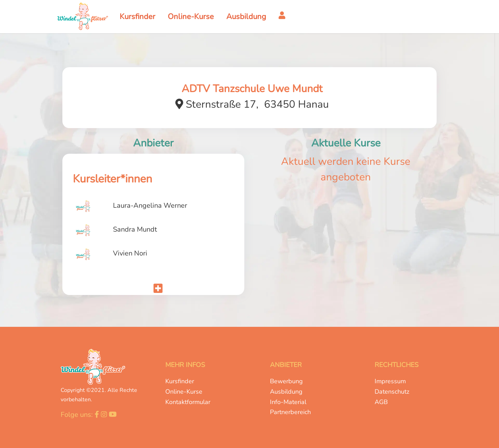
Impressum (390, 381)
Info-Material (288, 402)
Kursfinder (180, 381)
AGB (381, 402)
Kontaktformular (188, 402)
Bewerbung (286, 381)
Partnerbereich (290, 412)
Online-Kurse (184, 392)
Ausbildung (286, 392)
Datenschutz (392, 392)
